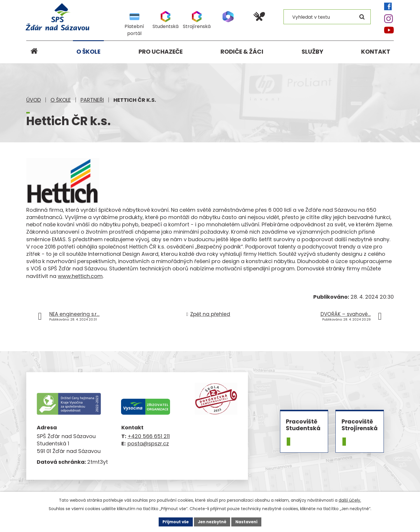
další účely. (350, 500)
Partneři (92, 100)
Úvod (34, 100)
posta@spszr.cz (148, 443)
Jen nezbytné (212, 521)
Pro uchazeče (161, 52)
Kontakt (376, 52)
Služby (312, 52)
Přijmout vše (174, 521)
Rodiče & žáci (242, 52)
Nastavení (249, 521)
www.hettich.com (80, 276)
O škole (61, 100)
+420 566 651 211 (149, 436)
